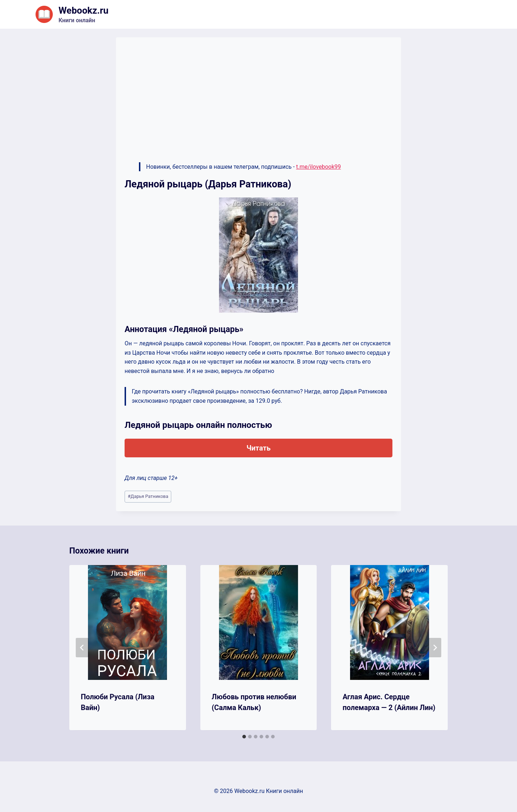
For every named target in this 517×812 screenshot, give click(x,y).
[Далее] (435, 648)
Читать (258, 448)
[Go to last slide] (82, 648)
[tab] (244, 737)
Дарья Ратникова (148, 496)
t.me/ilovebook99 (319, 167)
